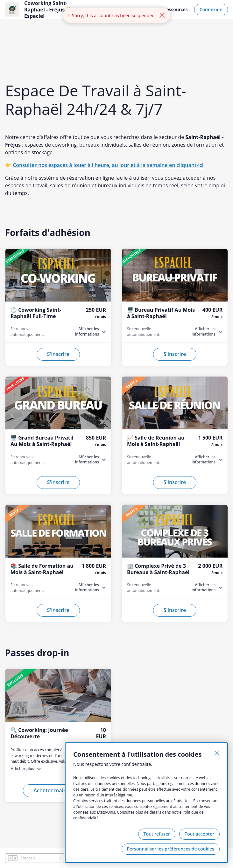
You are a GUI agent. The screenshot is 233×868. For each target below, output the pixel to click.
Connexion (211, 9)
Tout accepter (199, 834)
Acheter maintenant (58, 790)
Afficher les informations (87, 331)
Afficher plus (22, 769)
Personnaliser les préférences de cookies (171, 849)
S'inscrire (58, 354)
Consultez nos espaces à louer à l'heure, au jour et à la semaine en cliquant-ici (108, 165)
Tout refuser (157, 834)
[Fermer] (217, 753)
